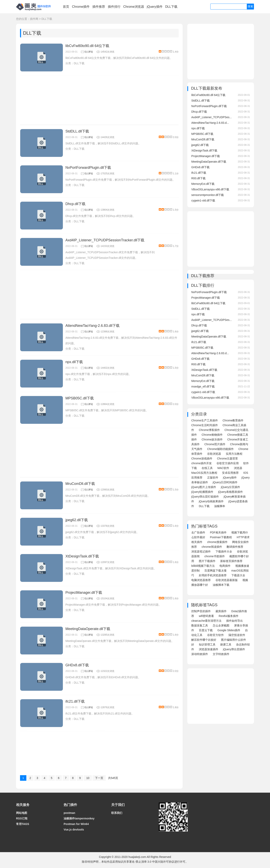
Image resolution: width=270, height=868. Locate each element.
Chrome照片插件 (215, 444)
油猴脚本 (220, 506)
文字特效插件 (221, 654)
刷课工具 (226, 645)
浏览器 (238, 468)
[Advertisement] (99, 100)
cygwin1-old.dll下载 (203, 200)
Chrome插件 (81, 7)
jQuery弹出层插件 (234, 649)
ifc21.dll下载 (75, 701)
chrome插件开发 (202, 463)
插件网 (34, 19)
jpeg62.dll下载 (77, 520)
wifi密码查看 (206, 616)
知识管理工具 (207, 645)
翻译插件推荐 (235, 547)
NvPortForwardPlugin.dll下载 (88, 168)
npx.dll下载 (74, 362)
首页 (66, 7)
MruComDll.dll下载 (80, 484)
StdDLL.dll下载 (77, 131)
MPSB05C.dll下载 (80, 398)
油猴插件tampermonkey (79, 818)
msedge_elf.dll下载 (203, 387)
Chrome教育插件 (233, 420)
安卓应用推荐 (230, 473)
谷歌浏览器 (214, 454)
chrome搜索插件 (217, 542)
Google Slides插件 (229, 630)
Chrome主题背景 (228, 458)
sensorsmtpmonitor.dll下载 (208, 195)
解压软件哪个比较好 (204, 640)
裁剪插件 (221, 611)
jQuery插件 (155, 7)
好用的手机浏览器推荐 (213, 575)
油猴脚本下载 (221, 585)
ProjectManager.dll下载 (84, 593)
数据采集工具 (200, 625)
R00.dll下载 (198, 178)
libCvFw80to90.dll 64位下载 (87, 46)
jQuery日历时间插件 (225, 482)
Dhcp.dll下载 (75, 204)
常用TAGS (23, 824)
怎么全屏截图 (221, 625)
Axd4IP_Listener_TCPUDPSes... (212, 117)
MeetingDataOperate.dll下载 (88, 629)
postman (69, 813)
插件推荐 (99, 7)
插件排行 (114, 7)
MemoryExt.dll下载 (203, 184)
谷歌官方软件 (215, 635)
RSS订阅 (22, 818)
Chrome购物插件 (212, 435)
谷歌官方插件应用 (228, 463)
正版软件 (213, 478)
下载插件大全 (224, 551)
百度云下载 (206, 630)
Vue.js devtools (74, 830)
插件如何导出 (235, 621)
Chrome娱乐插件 (212, 439)
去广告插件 (198, 532)
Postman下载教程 (221, 537)
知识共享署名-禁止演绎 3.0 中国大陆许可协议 (146, 862)
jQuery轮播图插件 (202, 492)
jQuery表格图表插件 (230, 492)
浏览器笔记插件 (201, 551)
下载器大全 (238, 575)
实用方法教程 (234, 454)
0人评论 (89, 52)
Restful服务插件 (229, 616)
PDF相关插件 (218, 532)
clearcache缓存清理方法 (206, 621)
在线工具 (207, 468)
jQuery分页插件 (230, 487)
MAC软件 (223, 468)
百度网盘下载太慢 (215, 571)
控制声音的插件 (201, 611)
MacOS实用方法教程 (204, 473)
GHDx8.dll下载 (77, 665)
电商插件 (225, 566)
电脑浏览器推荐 (201, 580)
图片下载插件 (207, 561)
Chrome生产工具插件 (205, 420)
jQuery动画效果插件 (211, 501)
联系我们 (117, 813)
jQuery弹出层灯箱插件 (205, 497)
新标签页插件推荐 (231, 561)
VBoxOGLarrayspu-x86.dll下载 (210, 189)
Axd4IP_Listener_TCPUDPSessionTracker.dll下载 (105, 240)
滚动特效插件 (200, 654)
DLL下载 (171, 7)
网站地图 (22, 813)
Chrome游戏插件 (202, 458)
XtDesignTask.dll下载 (82, 556)
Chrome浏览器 (134, 7)
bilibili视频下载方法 (203, 566)
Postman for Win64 (76, 824)
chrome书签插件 (215, 556)
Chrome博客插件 (209, 430)
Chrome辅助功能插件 (220, 449)
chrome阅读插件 (212, 547)
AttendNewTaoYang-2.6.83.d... (210, 123)
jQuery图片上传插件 (204, 487)
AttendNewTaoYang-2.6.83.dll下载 (92, 326)
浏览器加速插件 (209, 649)
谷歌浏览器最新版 (227, 580)
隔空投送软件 (237, 635)
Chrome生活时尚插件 (205, 425)
